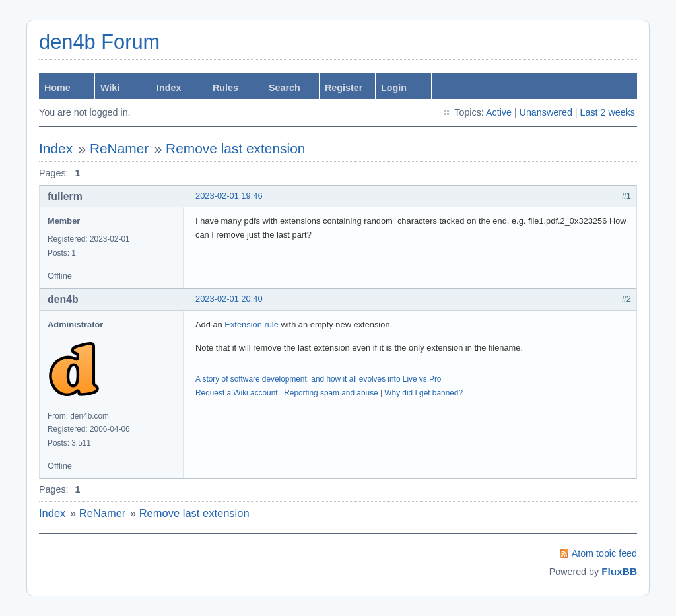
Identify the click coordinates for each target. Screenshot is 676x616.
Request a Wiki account (237, 393)
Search (285, 88)
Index (169, 88)
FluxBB (619, 571)
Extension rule (252, 325)
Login (394, 88)
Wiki (110, 88)
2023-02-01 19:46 (229, 196)
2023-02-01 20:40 (229, 299)
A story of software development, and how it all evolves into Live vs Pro (318, 379)
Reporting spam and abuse (331, 393)
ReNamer (119, 148)
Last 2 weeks (608, 112)
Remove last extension (235, 148)
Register (344, 88)
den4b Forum (99, 42)
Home (57, 88)
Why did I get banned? (423, 393)
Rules (225, 88)
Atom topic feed (604, 553)
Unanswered (546, 112)
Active (499, 112)
